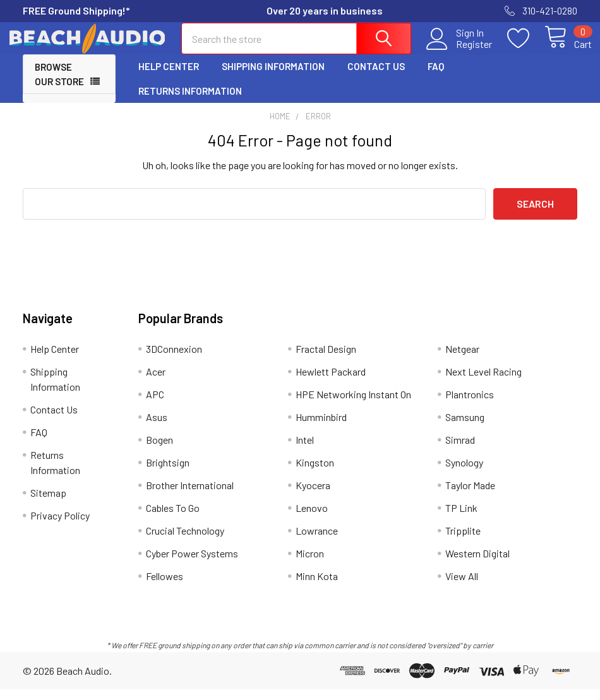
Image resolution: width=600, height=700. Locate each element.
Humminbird (321, 428)
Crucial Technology (185, 541)
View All (462, 587)
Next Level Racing (483, 382)
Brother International (190, 496)
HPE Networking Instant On (353, 405)
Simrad (460, 450)
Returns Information (190, 102)
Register (459, 51)
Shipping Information (273, 78)
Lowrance (317, 541)
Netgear (462, 359)
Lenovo (312, 519)
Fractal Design (326, 359)
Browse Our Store (59, 86)
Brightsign (168, 473)
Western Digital (477, 564)
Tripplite (463, 541)
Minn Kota (317, 587)
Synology (464, 473)
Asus (157, 428)
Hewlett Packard (331, 382)
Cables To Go (173, 519)
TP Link (461, 519)
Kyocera (313, 496)
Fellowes (165, 587)
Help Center (169, 78)
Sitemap (48, 503)
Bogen (159, 450)
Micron (310, 564)
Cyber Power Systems (192, 564)
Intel (305, 450)
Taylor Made (470, 496)
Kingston (315, 473)
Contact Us (376, 78)
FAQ (436, 78)
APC (155, 405)
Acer (156, 382)
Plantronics (470, 405)
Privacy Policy (60, 526)
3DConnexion (174, 359)
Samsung (465, 428)
